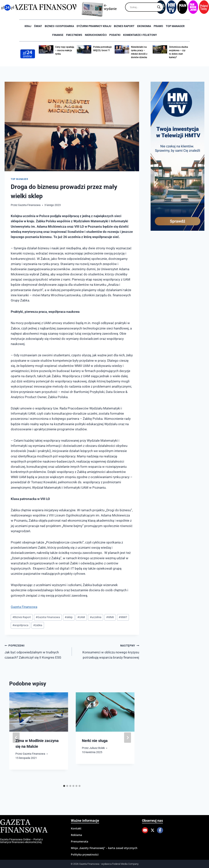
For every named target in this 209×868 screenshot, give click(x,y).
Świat (38, 26)
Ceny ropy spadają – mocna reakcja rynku (65, 50)
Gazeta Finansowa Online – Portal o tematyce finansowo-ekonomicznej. (21, 841)
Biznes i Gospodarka (59, 26)
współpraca (20, 625)
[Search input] (143, 7)
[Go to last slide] (16, 738)
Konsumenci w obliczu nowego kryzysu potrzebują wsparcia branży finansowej (107, 651)
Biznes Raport (22, 617)
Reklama (76, 835)
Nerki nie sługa (95, 741)
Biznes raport (124, 26)
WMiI (110, 617)
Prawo (158, 26)
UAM (81, 617)
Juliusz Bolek (97, 748)
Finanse (58, 35)
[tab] (64, 786)
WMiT (123, 617)
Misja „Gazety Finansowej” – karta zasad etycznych (104, 848)
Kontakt (76, 828)
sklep (69, 617)
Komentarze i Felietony (140, 35)
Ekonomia (144, 26)
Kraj (28, 26)
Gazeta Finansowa (29, 205)
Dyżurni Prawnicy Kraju (94, 26)
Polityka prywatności (85, 854)
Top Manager (175, 26)
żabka (38, 625)
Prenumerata (80, 841)
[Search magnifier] (159, 7)
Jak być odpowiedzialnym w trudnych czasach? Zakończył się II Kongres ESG (37, 651)
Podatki (115, 35)
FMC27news (74, 35)
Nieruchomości (96, 35)
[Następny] (128, 738)
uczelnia (96, 617)
